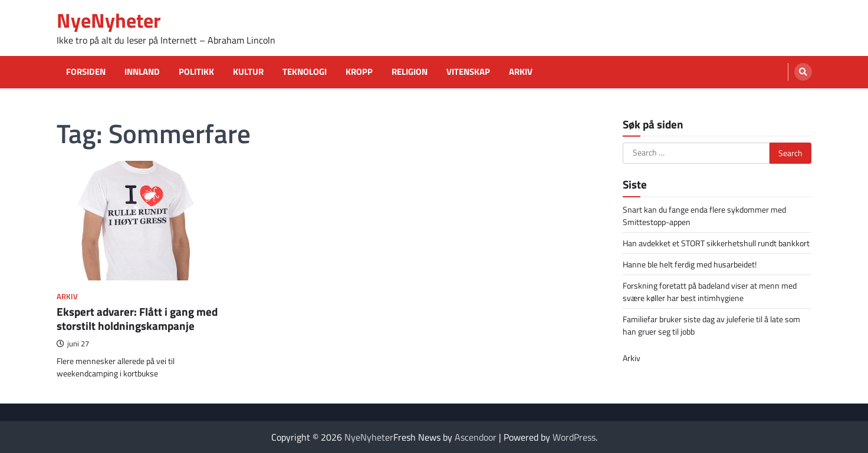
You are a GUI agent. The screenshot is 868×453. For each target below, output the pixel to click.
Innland (142, 72)
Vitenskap (468, 72)
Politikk (196, 72)
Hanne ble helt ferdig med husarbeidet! (690, 264)
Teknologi (305, 72)
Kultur (248, 72)
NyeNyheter (109, 20)
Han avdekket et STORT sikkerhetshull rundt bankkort (716, 243)
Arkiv (521, 72)
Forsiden (86, 72)
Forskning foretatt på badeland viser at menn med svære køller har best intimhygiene (710, 292)
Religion (410, 72)
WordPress (574, 437)
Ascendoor (476, 437)
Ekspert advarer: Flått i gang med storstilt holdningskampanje (137, 319)
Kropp (359, 72)
